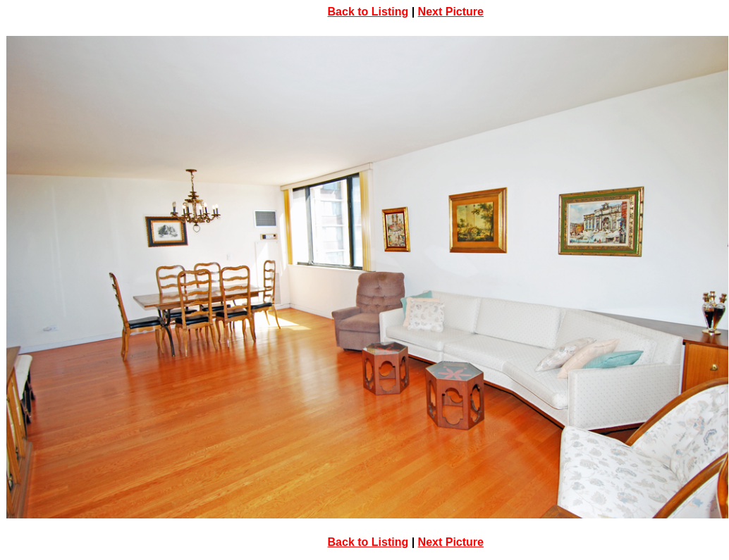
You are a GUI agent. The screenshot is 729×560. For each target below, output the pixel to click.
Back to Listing (368, 12)
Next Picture (451, 12)
